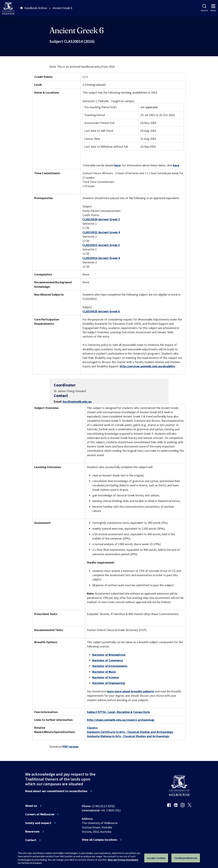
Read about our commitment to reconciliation (56, 791)
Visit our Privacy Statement (123, 860)
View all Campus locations (100, 840)
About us (31, 806)
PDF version (71, 747)
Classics (92, 728)
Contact (31, 840)
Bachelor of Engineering (109, 683)
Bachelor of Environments (110, 666)
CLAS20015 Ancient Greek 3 (101, 245)
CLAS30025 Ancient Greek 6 (101, 311)
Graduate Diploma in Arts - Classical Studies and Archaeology (128, 736)
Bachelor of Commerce (108, 660)
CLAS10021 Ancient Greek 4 (101, 232)
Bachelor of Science (106, 677)
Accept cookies (156, 858)
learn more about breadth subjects (130, 691)
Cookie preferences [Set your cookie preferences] (186, 858)
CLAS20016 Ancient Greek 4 (101, 258)
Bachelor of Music (104, 672)
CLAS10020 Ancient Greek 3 (101, 219)
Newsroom (32, 832)
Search (204, 8)
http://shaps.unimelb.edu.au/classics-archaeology (121, 720)
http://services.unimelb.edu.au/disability (147, 366)
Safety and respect (38, 823)
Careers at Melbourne (40, 814)
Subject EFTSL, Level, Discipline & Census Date (118, 712)
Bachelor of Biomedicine (109, 655)
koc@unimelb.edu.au (77, 402)
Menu (213, 8)
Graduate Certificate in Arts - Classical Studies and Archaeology (130, 732)
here (117, 165)
